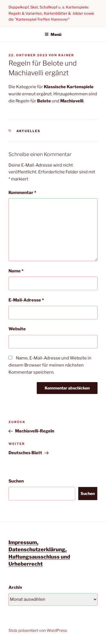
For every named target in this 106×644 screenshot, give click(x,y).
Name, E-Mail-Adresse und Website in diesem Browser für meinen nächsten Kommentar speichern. (50, 365)
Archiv (15, 587)
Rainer (66, 55)
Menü (53, 34)
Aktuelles (29, 131)
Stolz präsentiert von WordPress (38, 630)
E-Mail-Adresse (26, 300)
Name (16, 271)
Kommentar (22, 193)
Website (17, 329)
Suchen (16, 481)
